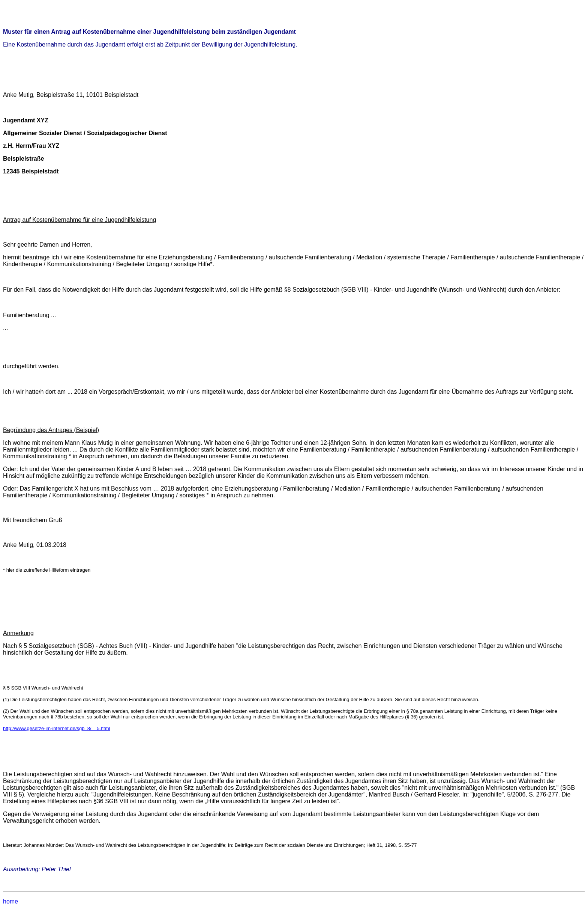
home (10, 901)
